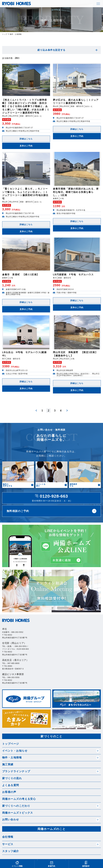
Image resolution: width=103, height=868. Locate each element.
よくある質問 (11, 785)
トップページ (11, 744)
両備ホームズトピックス (18, 813)
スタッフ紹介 (11, 851)
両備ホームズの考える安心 (19, 799)
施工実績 (8, 764)
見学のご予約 (26, 146)
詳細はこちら (26, 139)
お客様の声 (9, 792)
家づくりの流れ (12, 778)
